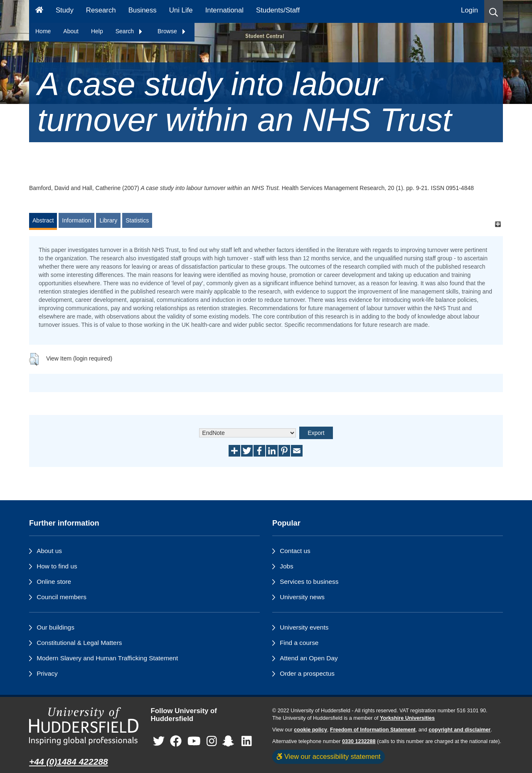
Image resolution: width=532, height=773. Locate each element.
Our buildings (55, 627)
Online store (54, 582)
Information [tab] (76, 220)
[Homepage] (39, 11)
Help (97, 31)
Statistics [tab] (137, 220)
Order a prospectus (307, 673)
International (224, 10)
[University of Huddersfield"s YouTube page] (194, 741)
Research (101, 10)
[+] (498, 224)
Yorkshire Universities (407, 718)
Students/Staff (278, 10)
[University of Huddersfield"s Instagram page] (212, 741)
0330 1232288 (359, 741)
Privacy (47, 673)
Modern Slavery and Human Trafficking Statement (107, 658)
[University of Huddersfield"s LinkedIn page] (247, 741)
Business (143, 10)
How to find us (57, 566)
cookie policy (310, 730)
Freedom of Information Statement (373, 730)
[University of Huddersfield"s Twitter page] (159, 741)
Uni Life (181, 10)
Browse (172, 31)
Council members (62, 597)
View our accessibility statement (329, 756)
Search (129, 31)
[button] (494, 11)
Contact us (295, 551)
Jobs (287, 566)
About (71, 31)
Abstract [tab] (43, 220)
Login (469, 10)
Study (65, 10)
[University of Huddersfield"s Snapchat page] (230, 741)
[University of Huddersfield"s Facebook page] (176, 741)
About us (49, 551)
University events (304, 627)
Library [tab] (108, 220)
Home (43, 31)
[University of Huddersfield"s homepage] (84, 726)
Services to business (309, 582)
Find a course (299, 643)
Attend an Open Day (309, 658)
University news (302, 597)
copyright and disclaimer (459, 730)
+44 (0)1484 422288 (69, 762)
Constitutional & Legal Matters (79, 643)
